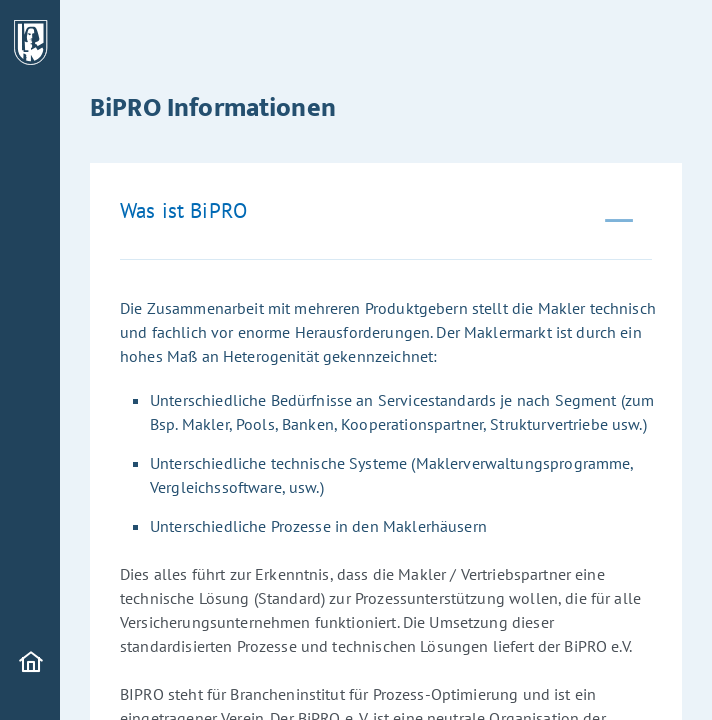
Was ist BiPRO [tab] (183, 210)
